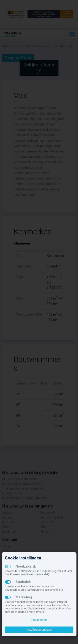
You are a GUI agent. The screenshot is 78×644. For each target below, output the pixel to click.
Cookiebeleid (39, 620)
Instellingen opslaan (39, 630)
